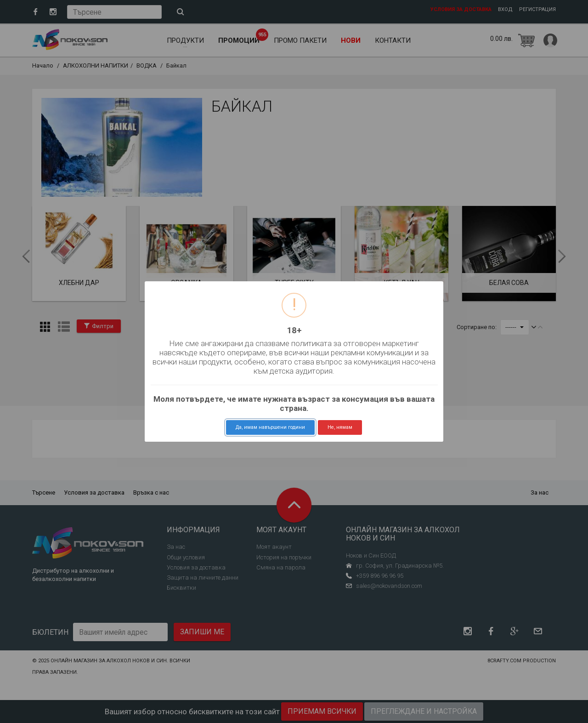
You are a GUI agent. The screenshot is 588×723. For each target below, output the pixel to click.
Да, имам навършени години (270, 427)
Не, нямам (340, 427)
